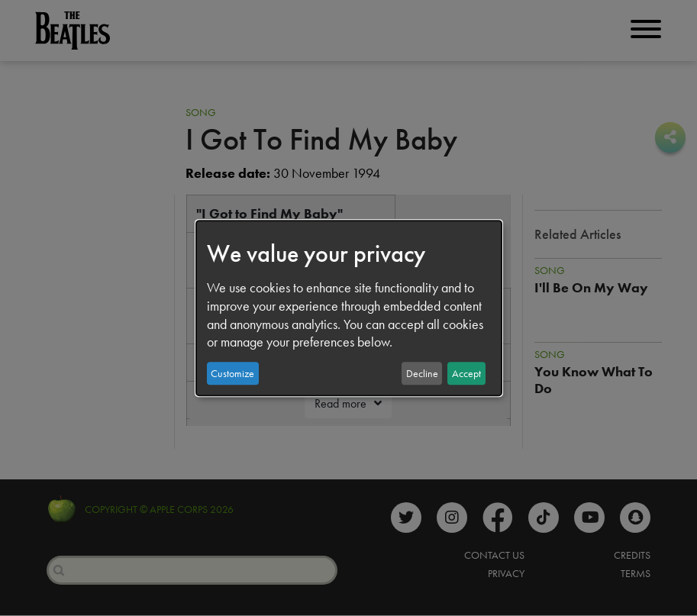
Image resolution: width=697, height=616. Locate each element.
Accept (466, 373)
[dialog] (349, 308)
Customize (232, 373)
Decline (422, 373)
